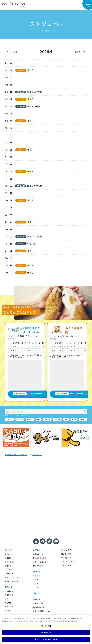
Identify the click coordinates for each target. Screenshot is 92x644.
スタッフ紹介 (10, 562)
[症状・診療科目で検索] (44, 411)
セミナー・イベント (12, 577)
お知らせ (37, 572)
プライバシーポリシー (69, 562)
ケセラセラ (37, 587)
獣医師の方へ (38, 603)
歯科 (6, 599)
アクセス (11, 339)
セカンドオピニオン (40, 562)
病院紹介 (9, 550)
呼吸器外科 (9, 591)
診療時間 (8, 566)
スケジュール (37, 455)
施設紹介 (8, 558)
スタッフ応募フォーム (41, 611)
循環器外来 (9, 607)
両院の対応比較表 (40, 558)
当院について (10, 554)
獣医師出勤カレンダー (13, 581)
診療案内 (37, 550)
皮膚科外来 (9, 595)
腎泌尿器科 (9, 603)
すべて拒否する (46, 633)
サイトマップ (66, 565)
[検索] (85, 411)
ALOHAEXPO (67, 550)
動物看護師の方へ (40, 607)
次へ (88, 438)
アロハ (35, 583)
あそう (35, 580)
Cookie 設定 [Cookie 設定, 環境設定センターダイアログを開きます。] (46, 626)
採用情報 (37, 599)
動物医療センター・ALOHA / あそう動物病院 (22, 455)
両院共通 (36, 576)
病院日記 (37, 593)
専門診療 (9, 587)
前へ (4, 438)
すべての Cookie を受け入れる (46, 639)
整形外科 (8, 610)
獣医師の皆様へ (67, 554)
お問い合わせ (66, 558)
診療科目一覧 (38, 554)
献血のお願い (38, 566)
